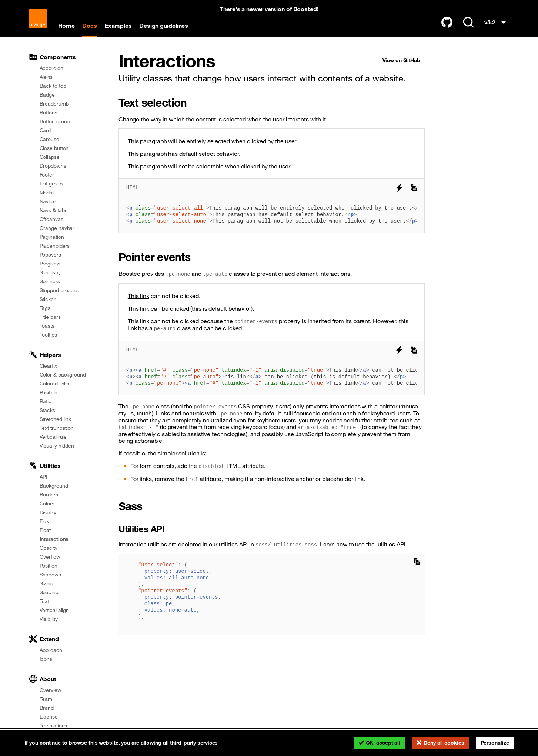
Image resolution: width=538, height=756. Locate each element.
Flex (44, 521)
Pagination (52, 237)
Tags (45, 308)
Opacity (49, 548)
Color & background (63, 375)
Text (44, 601)
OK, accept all (383, 743)
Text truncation (57, 428)
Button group (55, 121)
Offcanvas (51, 219)
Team (46, 699)
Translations (54, 726)
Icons (46, 659)
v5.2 (497, 24)
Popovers (50, 255)
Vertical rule (53, 437)
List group (51, 184)
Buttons (49, 113)
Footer (47, 175)
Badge (47, 95)
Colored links (55, 384)
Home (67, 26)
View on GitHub (402, 60)
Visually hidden (57, 446)
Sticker (48, 299)
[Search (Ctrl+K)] (468, 22)
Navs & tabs (54, 210)
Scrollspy (50, 272)
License (49, 717)
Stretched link (56, 419)
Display (48, 512)
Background (54, 486)
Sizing (46, 583)
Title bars (50, 317)
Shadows (50, 575)
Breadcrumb (54, 104)
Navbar (48, 201)
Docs (90, 26)
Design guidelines (164, 26)
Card (45, 130)
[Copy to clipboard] (414, 188)
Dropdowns (53, 166)
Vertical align (54, 610)
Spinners (50, 281)
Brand (47, 708)
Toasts (47, 326)
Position (49, 392)
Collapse (50, 157)
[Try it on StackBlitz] (399, 188)
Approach (51, 650)
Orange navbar (57, 228)
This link (138, 308)
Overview (51, 690)
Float (45, 530)
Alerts (46, 77)
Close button (54, 148)
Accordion (51, 68)
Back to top (53, 86)
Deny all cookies (444, 743)
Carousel (50, 139)
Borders (49, 495)
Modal (47, 193)
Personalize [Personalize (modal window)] (495, 743)
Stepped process (59, 290)
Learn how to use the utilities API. (363, 544)
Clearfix (48, 366)
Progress (50, 264)
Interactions (54, 539)
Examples (118, 26)
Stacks (47, 410)
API (44, 477)
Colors (47, 504)
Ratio (46, 401)
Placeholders (55, 246)
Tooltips (48, 335)
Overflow (50, 557)
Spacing (49, 592)
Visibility (49, 619)
